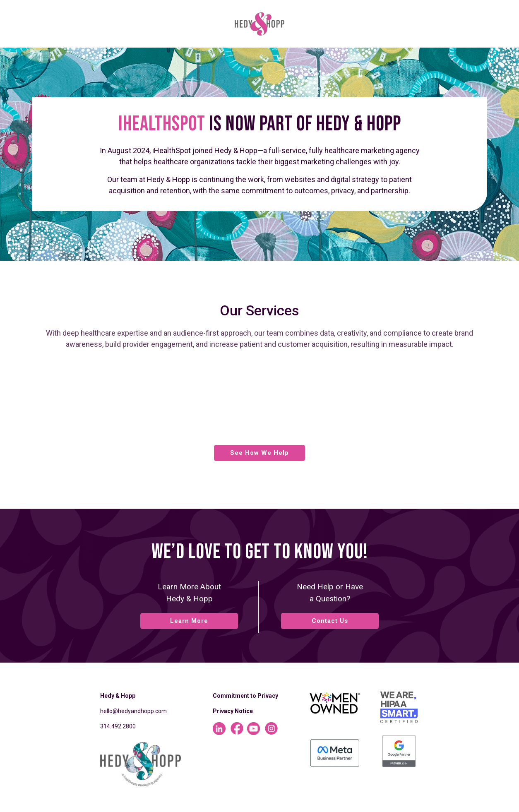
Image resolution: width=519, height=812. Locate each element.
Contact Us (330, 621)
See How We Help (259, 453)
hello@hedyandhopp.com (133, 711)
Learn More (189, 621)
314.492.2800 (118, 726)
